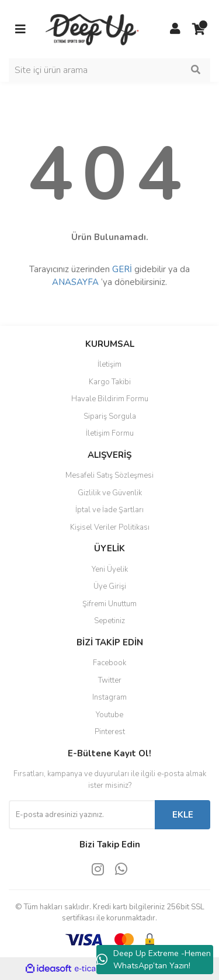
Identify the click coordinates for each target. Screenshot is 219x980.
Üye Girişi (110, 586)
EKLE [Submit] (183, 815)
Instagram (109, 697)
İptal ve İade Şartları (109, 510)
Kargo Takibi (110, 382)
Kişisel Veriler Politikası (110, 527)
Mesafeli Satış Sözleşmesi (109, 475)
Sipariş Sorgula (110, 416)
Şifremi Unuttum (109, 604)
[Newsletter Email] (82, 815)
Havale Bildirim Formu (110, 399)
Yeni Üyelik (110, 569)
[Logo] (94, 29)
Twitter (110, 680)
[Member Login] (175, 29)
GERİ (122, 269)
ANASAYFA (75, 282)
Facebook (109, 663)
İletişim (109, 364)
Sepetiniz (109, 621)
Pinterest (110, 732)
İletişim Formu (110, 433)
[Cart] (199, 29)
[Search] (109, 70)
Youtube (109, 715)
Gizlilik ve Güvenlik (110, 493)
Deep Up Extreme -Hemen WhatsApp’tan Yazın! (154, 960)
